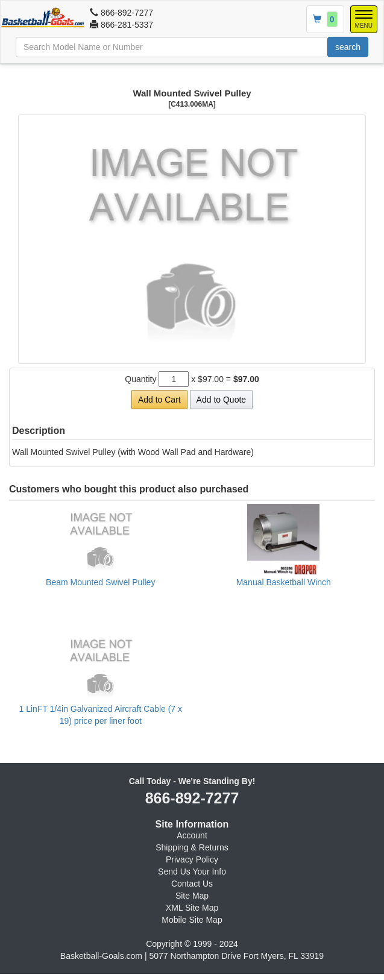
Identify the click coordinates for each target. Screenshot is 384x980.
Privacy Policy (192, 859)
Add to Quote (222, 400)
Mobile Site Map (192, 920)
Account (192, 835)
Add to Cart (159, 400)
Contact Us (192, 884)
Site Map (192, 896)
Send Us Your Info (192, 872)
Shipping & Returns (192, 847)
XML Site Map (192, 908)
